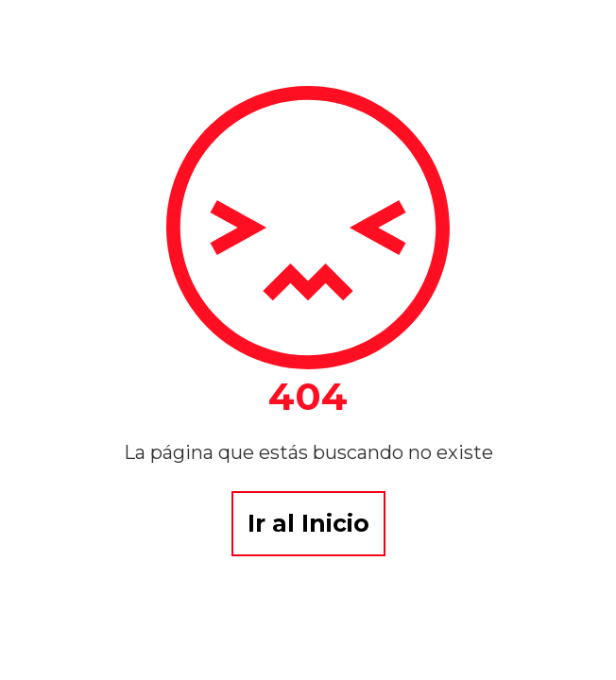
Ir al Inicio (308, 523)
